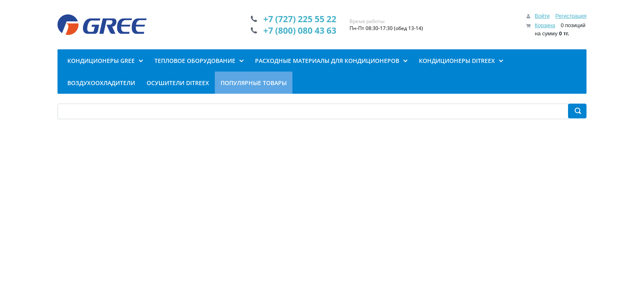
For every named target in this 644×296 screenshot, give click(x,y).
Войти (542, 16)
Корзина (545, 25)
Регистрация (571, 16)
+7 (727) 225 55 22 (300, 19)
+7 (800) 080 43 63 (300, 30)
